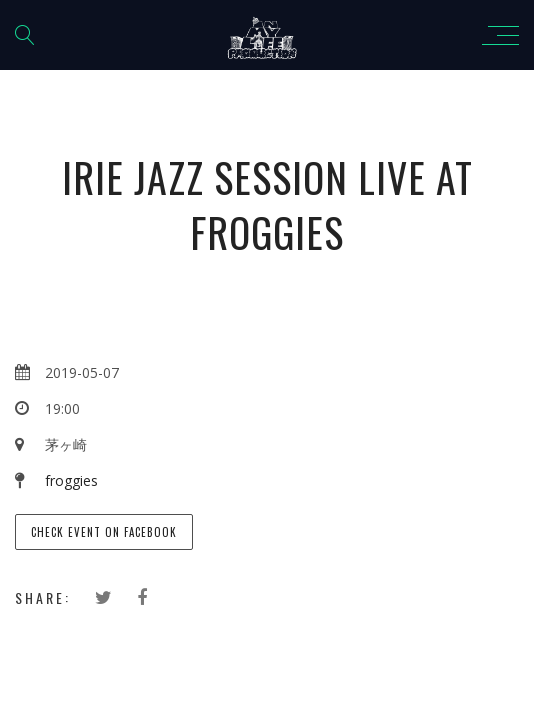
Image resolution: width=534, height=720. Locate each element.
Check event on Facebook (104, 532)
